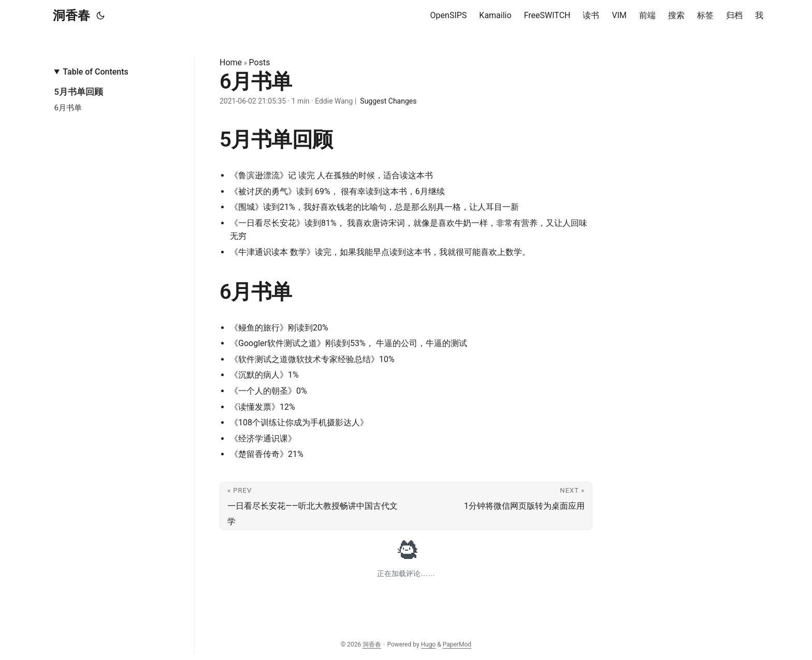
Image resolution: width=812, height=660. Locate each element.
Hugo (429, 644)
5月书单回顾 (78, 92)
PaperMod (457, 644)
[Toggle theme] (100, 16)
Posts (260, 62)
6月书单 (68, 108)
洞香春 (71, 16)
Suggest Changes (388, 101)
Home (231, 62)
